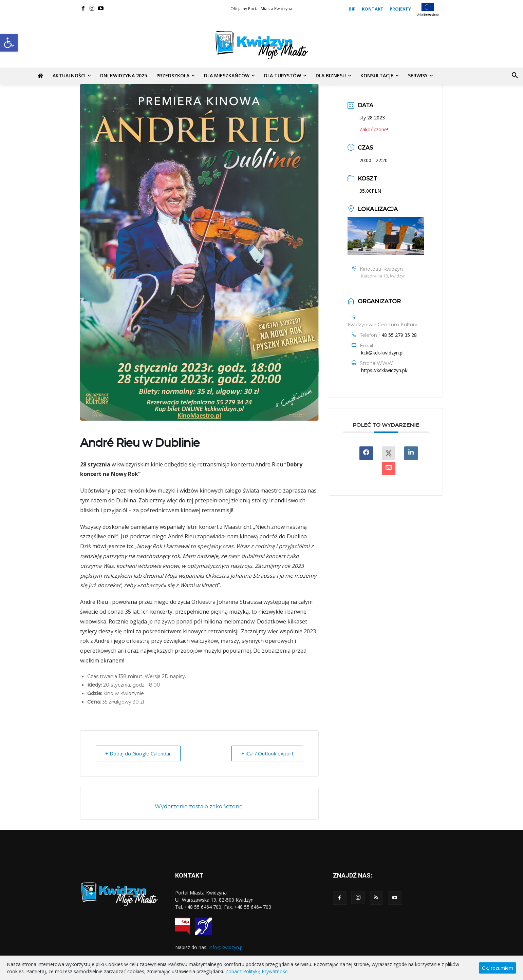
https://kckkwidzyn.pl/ (384, 370)
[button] (9, 43)
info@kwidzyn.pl (226, 947)
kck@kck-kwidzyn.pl (382, 353)
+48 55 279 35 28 (398, 335)
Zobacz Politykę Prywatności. (257, 971)
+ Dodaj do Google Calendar (138, 753)
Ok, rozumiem (498, 968)
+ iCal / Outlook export (267, 753)
